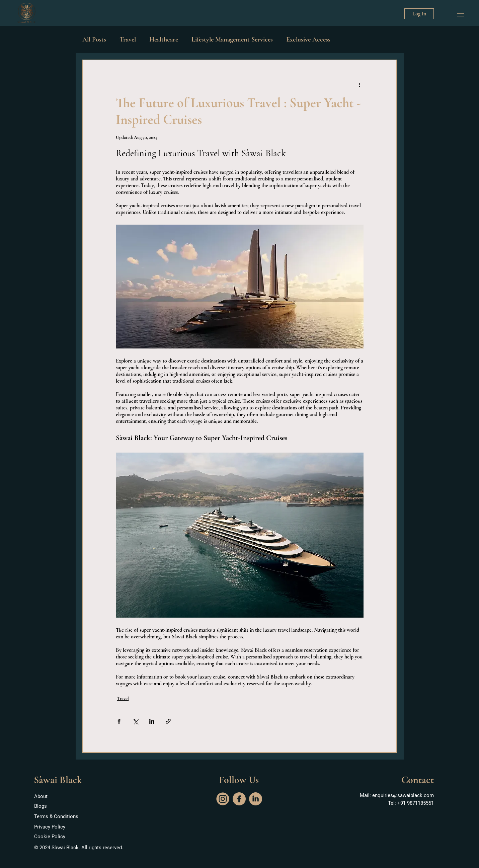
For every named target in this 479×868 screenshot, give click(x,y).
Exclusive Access (308, 40)
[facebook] (239, 799)
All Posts (94, 40)
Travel (128, 40)
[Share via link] (168, 721)
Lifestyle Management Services (232, 40)
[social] (256, 799)
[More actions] (360, 84)
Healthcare (164, 40)
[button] (461, 14)
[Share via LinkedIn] (152, 721)
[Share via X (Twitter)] (135, 721)
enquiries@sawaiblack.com (403, 795)
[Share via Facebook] (119, 721)
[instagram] (223, 799)
